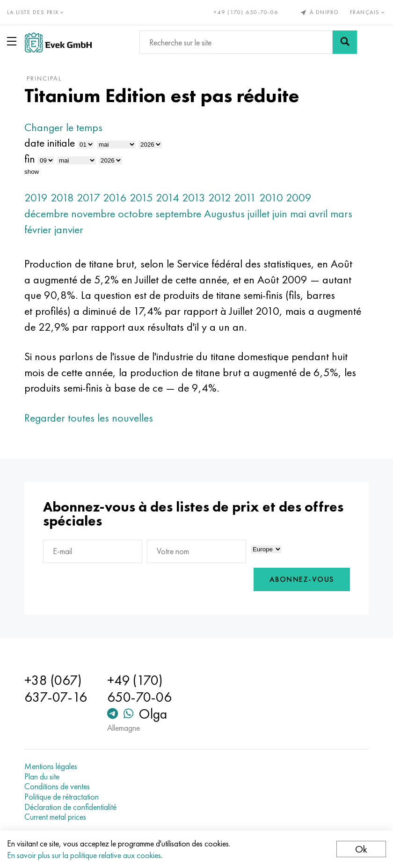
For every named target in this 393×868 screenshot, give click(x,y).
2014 (167, 197)
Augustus (224, 213)
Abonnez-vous (302, 579)
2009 (299, 197)
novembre (93, 213)
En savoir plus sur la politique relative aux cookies (84, 855)
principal (44, 78)
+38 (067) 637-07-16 (56, 689)
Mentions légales (51, 766)
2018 (62, 197)
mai (298, 213)
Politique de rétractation (62, 797)
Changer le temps (63, 127)
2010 (271, 197)
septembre (178, 213)
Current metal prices (55, 817)
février (38, 229)
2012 (220, 197)
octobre (135, 213)
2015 (141, 197)
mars (341, 213)
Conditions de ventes (57, 786)
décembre (46, 213)
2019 (36, 197)
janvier (69, 229)
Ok (361, 849)
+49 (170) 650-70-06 (246, 12)
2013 (194, 197)
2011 (245, 197)
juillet (258, 213)
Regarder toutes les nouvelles (89, 418)
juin (280, 213)
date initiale (50, 143)
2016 (115, 197)
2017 (88, 197)
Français (368, 12)
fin (30, 159)
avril (318, 213)
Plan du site (42, 777)
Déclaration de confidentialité (70, 807)
